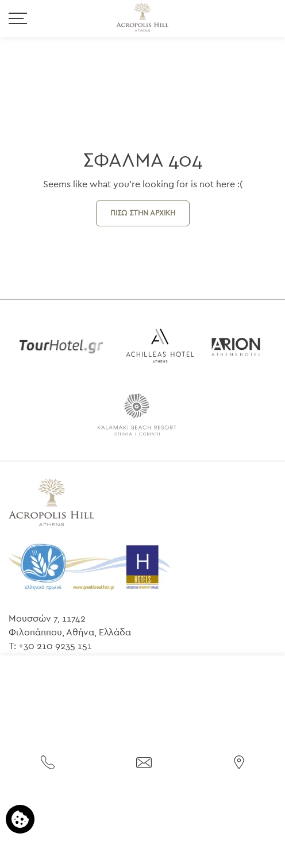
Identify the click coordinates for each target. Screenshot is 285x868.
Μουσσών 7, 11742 (47, 619)
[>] (18, 18)
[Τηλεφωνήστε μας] (48, 761)
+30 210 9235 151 (55, 646)
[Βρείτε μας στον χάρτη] (239, 761)
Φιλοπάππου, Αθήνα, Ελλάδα (70, 632)
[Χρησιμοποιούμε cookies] (20, 819)
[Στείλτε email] (144, 762)
